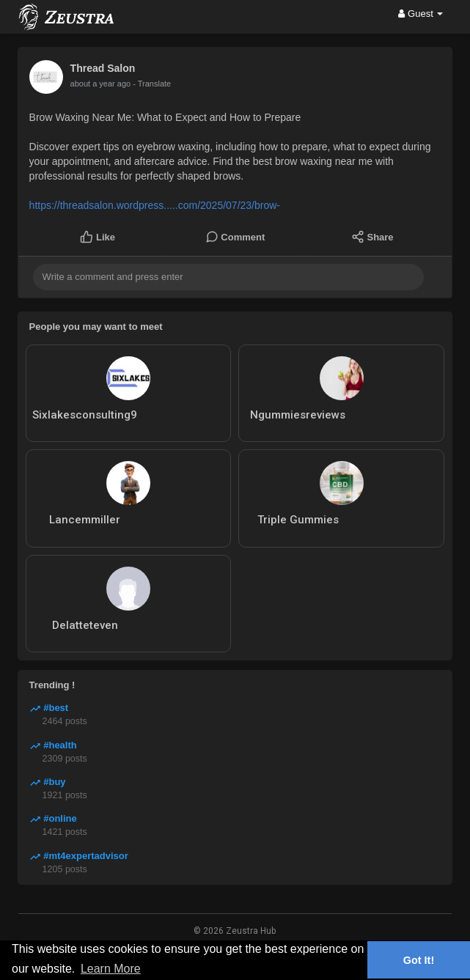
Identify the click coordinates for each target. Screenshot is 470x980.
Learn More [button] (111, 969)
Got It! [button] (419, 960)
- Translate (144, 84)
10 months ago (97, 84)
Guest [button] (421, 14)
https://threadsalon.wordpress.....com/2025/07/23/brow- (155, 205)
